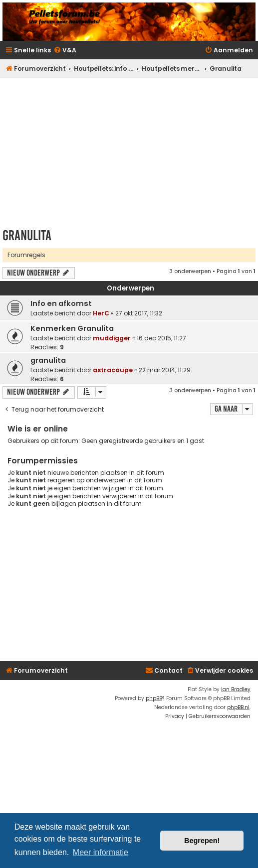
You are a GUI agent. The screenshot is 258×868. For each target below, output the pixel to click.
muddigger (112, 338)
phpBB (154, 698)
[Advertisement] (130, 150)
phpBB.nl (238, 707)
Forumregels (26, 255)
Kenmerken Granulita (72, 328)
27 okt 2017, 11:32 (139, 313)
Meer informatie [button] (101, 852)
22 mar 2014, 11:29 (165, 370)
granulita (48, 360)
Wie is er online (38, 429)
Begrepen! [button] (202, 841)
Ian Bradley (236, 689)
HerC (101, 313)
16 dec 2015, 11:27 (161, 338)
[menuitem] (65, 51)
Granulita (27, 235)
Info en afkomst (61, 303)
